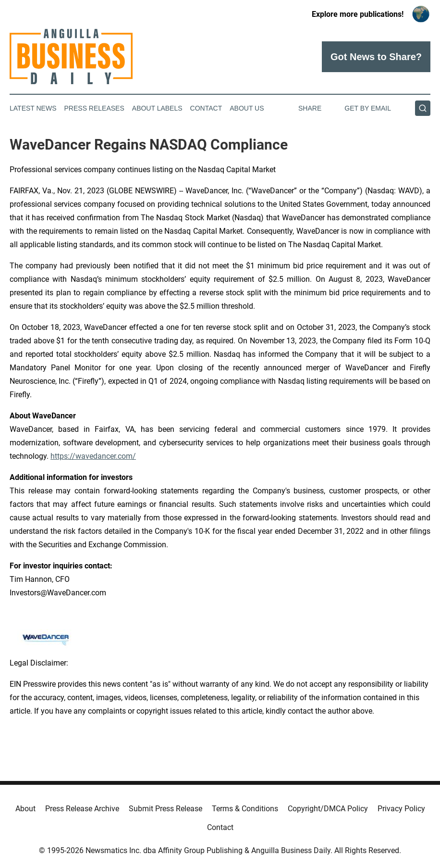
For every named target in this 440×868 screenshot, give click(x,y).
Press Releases (94, 108)
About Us (247, 108)
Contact (206, 108)
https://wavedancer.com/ (93, 456)
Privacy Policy (401, 809)
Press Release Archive (82, 809)
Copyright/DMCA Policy (328, 809)
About (25, 809)
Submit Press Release (165, 809)
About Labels (157, 108)
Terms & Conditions (245, 809)
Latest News (33, 108)
